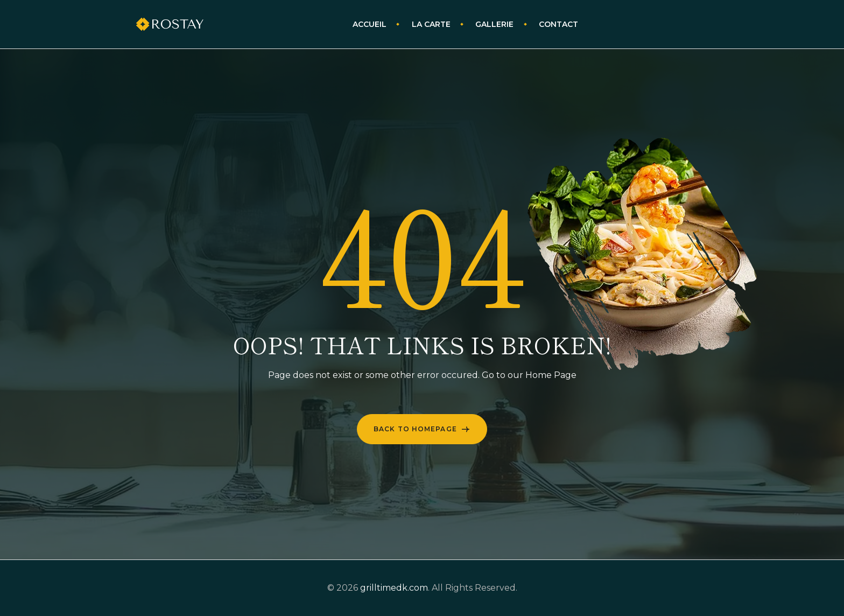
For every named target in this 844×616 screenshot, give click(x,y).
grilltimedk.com (394, 588)
